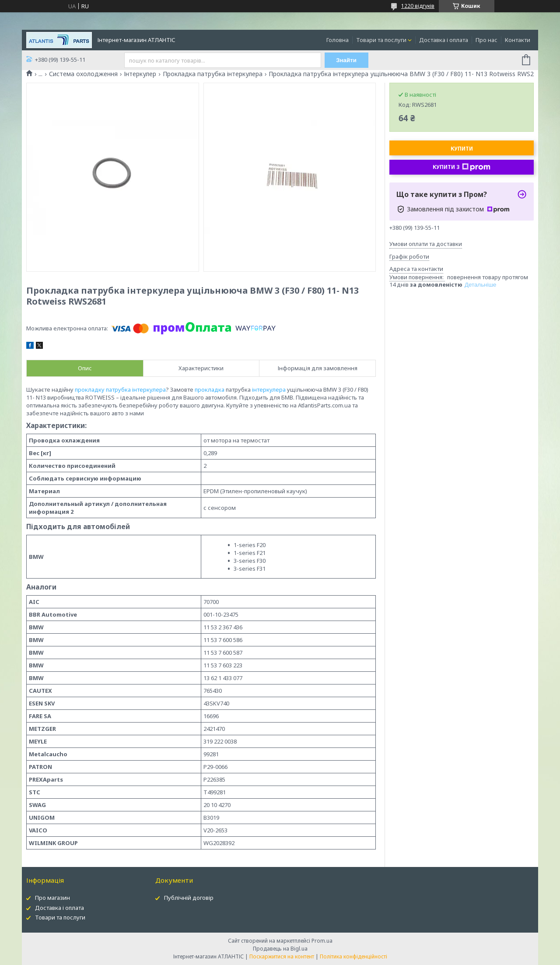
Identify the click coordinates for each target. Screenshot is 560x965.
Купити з (462, 167)
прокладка (210, 390)
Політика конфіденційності (353, 956)
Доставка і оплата (444, 40)
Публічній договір (189, 898)
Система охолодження (83, 74)
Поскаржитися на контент (282, 956)
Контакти (518, 40)
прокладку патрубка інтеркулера (120, 390)
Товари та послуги (381, 40)
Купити (462, 149)
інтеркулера (269, 390)
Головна (338, 40)
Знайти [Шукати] (346, 60)
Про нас (486, 40)
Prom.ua (322, 941)
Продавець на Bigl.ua (280, 949)
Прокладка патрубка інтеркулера (213, 74)
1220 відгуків (418, 6)
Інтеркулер (140, 74)
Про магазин (52, 898)
